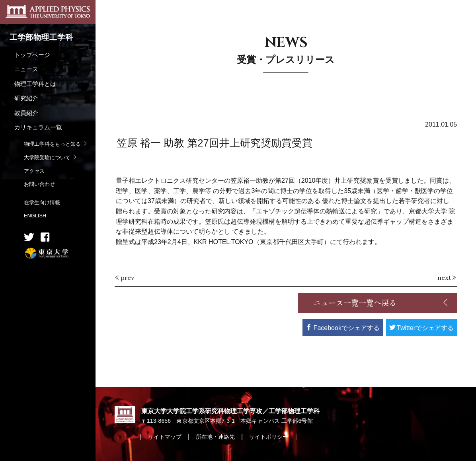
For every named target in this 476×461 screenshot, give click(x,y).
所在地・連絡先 (215, 437)
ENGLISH (35, 216)
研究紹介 (26, 98)
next (444, 277)
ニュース (26, 69)
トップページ (32, 55)
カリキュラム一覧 (38, 127)
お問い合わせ (39, 184)
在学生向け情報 (42, 202)
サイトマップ (165, 437)
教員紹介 (26, 113)
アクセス (34, 171)
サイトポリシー (269, 437)
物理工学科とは (35, 84)
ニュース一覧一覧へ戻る (355, 303)
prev (128, 277)
